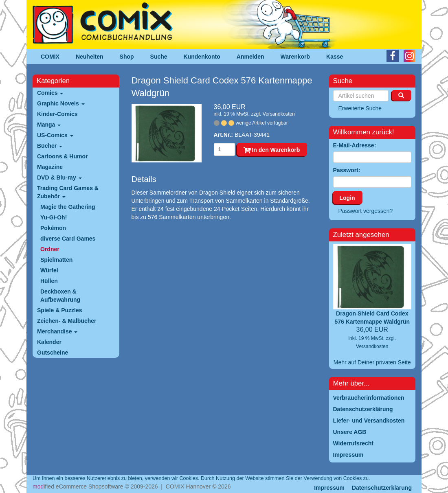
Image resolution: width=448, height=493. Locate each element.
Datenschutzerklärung (382, 488)
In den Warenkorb (272, 150)
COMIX (50, 57)
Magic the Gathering (68, 207)
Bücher (50, 146)
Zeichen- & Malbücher (67, 321)
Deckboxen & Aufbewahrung (60, 296)
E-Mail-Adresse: (355, 145)
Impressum (329, 488)
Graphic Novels (61, 103)
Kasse (335, 57)
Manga (49, 125)
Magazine (50, 167)
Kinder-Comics (57, 114)
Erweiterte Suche (360, 108)
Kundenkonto (202, 57)
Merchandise (57, 331)
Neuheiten (90, 57)
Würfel (49, 270)
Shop (127, 57)
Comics (50, 93)
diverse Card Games (68, 239)
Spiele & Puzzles (59, 310)
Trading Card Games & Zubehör (68, 192)
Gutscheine (53, 353)
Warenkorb (295, 57)
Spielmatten (56, 260)
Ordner (50, 249)
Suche (159, 57)
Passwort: (347, 170)
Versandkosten (279, 114)
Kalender (49, 342)
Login (347, 198)
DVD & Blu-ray (59, 177)
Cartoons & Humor (62, 156)
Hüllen (49, 281)
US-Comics (55, 135)
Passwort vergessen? (366, 211)
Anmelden (250, 57)
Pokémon (53, 228)
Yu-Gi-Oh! (54, 217)
